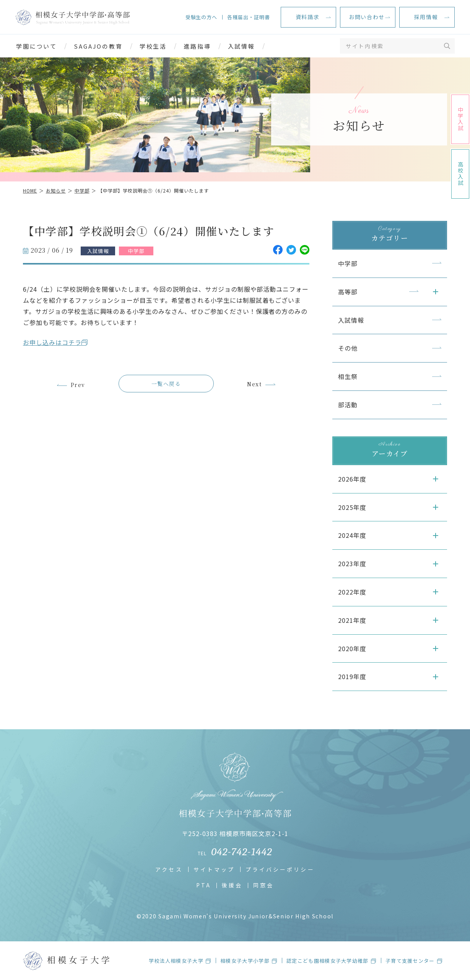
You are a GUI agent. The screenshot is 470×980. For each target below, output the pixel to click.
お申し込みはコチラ (52, 342)
